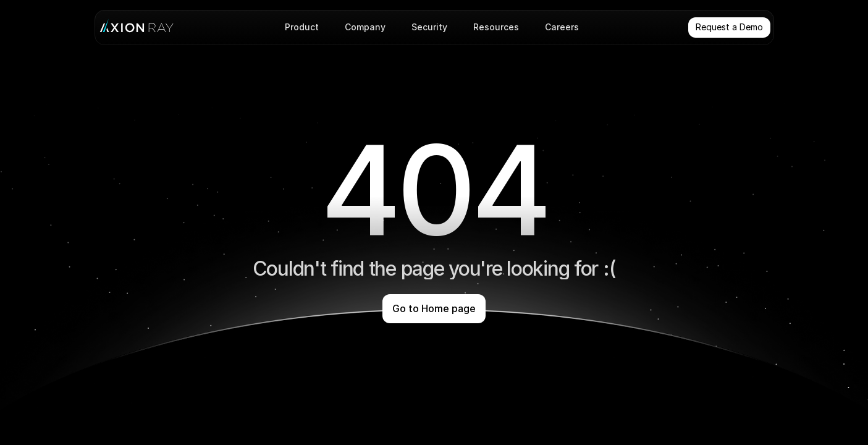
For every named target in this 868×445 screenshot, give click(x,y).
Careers (562, 27)
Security (429, 27)
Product (302, 27)
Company (365, 27)
